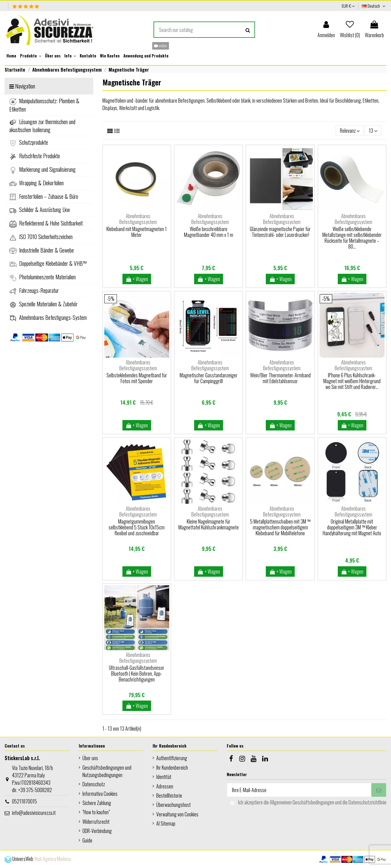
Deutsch (374, 6)
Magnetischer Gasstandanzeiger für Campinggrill (209, 378)
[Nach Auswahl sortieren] (350, 131)
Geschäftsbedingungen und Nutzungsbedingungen (107, 771)
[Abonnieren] (379, 790)
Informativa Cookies (100, 794)
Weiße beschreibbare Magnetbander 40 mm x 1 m (209, 232)
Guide (87, 840)
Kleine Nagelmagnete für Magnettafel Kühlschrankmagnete (209, 524)
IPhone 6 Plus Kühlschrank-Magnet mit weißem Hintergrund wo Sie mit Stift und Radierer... (352, 381)
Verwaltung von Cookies (177, 814)
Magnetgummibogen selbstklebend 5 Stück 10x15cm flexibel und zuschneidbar (137, 527)
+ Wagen (137, 279)
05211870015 (24, 801)
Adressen (165, 786)
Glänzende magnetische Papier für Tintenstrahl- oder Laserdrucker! (280, 232)
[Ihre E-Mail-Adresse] (299, 790)
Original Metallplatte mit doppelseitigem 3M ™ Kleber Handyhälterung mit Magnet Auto (352, 527)
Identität (164, 777)
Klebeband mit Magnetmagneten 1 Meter (137, 232)
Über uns (90, 758)
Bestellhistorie (169, 795)
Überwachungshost (174, 805)
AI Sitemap (166, 823)
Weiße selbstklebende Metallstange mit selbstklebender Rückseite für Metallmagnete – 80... (352, 238)
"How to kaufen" (96, 812)
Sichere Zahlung (97, 803)
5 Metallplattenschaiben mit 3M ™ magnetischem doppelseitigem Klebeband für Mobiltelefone (280, 527)
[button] (31, 56)
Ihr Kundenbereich (172, 768)
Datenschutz (94, 784)
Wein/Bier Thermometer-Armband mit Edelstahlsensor (280, 378)
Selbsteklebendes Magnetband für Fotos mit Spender (137, 378)
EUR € (348, 6)
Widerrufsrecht (96, 822)
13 (373, 131)
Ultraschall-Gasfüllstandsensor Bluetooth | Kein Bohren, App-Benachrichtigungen (137, 674)
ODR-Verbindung (97, 831)
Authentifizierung (172, 758)
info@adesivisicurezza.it (34, 813)
